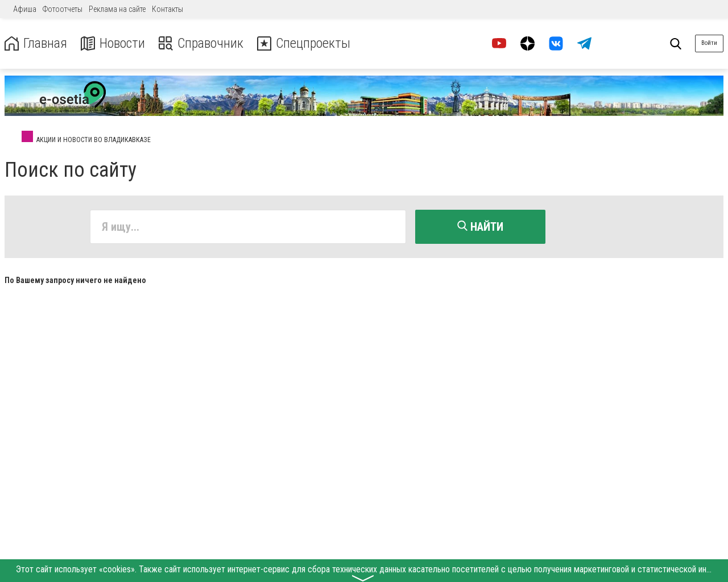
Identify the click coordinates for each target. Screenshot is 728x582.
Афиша (25, 9)
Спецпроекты (304, 43)
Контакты (167, 9)
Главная (36, 43)
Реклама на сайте (117, 9)
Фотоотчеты (63, 9)
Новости (113, 43)
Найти (480, 227)
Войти (709, 43)
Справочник (201, 43)
